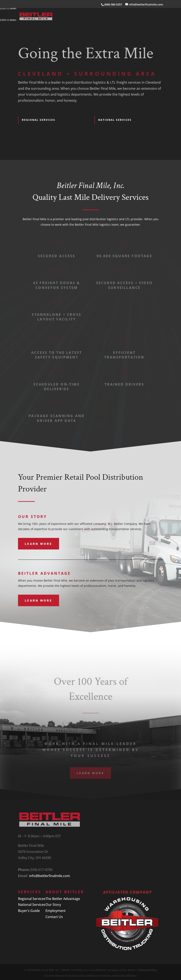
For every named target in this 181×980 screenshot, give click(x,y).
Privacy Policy (148, 970)
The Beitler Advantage (63, 899)
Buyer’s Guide (29, 911)
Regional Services (32, 899)
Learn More (39, 544)
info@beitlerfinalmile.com (50, 876)
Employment (56, 911)
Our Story (53, 905)
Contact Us (54, 917)
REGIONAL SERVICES (39, 120)
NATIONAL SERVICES (115, 120)
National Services (32, 905)
